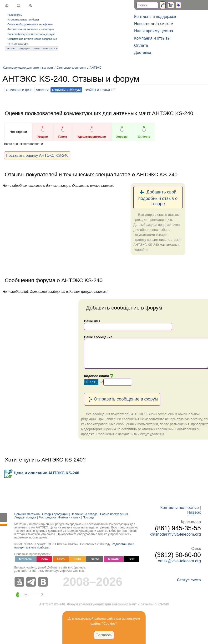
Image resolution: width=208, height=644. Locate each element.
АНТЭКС (96, 68)
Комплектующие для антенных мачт (28, 68)
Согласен (104, 635)
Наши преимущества (154, 31)
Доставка (143, 53)
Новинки (11, 49)
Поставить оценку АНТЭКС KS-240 (37, 155)
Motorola (25, 559)
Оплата (141, 45)
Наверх (194, 512)
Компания (143, 38)
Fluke (78, 559)
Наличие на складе (84, 514)
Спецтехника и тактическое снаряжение (32, 39)
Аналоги (42, 90)
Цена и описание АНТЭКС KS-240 (42, 473)
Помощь (89, 517)
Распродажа (25, 49)
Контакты (143, 17)
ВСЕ (132, 559)
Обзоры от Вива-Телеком (46, 49)
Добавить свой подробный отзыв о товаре (158, 197)
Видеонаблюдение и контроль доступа (31, 34)
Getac (95, 559)
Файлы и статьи (97, 90)
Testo (61, 559)
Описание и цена (19, 90)
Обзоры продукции (55, 514)
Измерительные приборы (23, 20)
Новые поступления (114, 514)
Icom (44, 559)
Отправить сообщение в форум (122, 399)
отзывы (164, 38)
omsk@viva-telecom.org (179, 561)
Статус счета (189, 580)
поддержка (166, 17)
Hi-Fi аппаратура (18, 44)
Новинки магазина (27, 514)
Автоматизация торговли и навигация (30, 29)
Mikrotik (114, 559)
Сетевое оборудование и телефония (30, 24)
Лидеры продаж (25, 517)
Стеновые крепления (71, 68)
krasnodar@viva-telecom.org (175, 534)
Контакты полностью (180, 508)
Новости (142, 24)
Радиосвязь (15, 15)
